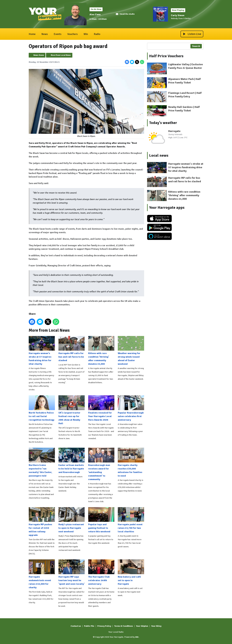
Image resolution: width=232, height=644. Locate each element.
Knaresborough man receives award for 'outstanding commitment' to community (101, 464)
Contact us (76, 626)
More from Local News (61, 55)
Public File (89, 626)
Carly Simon (178, 15)
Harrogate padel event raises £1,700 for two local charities (131, 520)
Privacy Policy (104, 626)
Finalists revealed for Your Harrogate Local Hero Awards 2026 (101, 408)
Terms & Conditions (124, 626)
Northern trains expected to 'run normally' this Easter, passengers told (42, 462)
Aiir (137, 637)
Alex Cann (95, 14)
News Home (39, 55)
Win (86, 34)
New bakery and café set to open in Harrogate (131, 572)
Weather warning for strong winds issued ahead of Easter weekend (131, 351)
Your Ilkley (156, 626)
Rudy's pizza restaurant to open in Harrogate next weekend (72, 520)
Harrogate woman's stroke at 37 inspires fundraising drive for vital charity (42, 351)
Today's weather (163, 123)
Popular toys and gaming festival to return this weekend (101, 520)
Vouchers (72, 34)
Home (32, 34)
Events (58, 34)
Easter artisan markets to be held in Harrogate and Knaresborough (72, 461)
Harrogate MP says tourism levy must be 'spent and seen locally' (72, 572)
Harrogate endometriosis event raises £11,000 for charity (42, 574)
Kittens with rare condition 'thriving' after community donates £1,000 (101, 351)
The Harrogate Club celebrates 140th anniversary (101, 572)
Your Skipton (142, 626)
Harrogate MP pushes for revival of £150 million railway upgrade (42, 522)
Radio (97, 34)
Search (196, 46)
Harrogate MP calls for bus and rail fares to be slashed (72, 349)
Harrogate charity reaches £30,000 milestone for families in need (131, 462)
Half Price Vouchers (166, 56)
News (45, 34)
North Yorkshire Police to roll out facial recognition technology (42, 408)
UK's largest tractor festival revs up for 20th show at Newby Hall (72, 410)
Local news (159, 155)
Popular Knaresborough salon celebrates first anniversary (131, 408)
